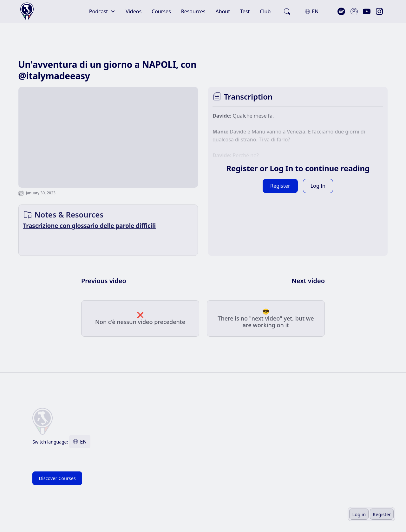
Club (265, 11)
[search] (287, 11)
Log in (359, 514)
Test (245, 11)
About (223, 11)
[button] (102, 11)
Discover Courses (57, 478)
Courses (161, 11)
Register (382, 514)
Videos (134, 11)
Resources (193, 11)
